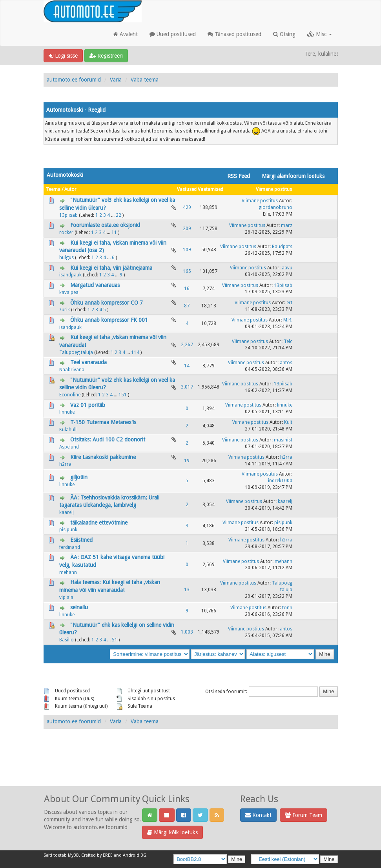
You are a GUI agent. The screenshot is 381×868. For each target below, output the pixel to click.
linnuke (67, 412)
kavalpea (69, 292)
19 (187, 461)
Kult (288, 422)
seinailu (79, 607)
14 (187, 366)
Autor (70, 189)
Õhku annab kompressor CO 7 (107, 303)
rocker (66, 232)
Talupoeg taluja (76, 352)
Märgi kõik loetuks (172, 832)
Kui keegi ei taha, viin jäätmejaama (111, 268)
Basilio (67, 640)
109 (187, 250)
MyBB (73, 855)
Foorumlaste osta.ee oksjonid (105, 225)
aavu (287, 268)
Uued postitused (173, 34)
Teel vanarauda (88, 362)
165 (187, 271)
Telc (288, 341)
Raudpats (282, 247)
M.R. (288, 320)
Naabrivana (72, 370)
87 (187, 306)
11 (114, 232)
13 (187, 590)
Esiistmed (81, 540)
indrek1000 (280, 481)
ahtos (286, 363)
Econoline (70, 395)
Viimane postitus (274, 189)
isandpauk (70, 275)
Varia (116, 80)
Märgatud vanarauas (95, 285)
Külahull (68, 430)
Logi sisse (63, 56)
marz (287, 225)
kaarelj (67, 512)
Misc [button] (320, 34)
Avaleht (125, 34)
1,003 (187, 632)
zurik (65, 310)
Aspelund (69, 447)
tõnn (287, 608)
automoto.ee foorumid (74, 80)
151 (123, 395)
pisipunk (68, 530)
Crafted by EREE (97, 855)
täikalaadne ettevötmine (99, 523)
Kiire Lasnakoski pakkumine (103, 457)
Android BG (135, 855)
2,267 (187, 345)
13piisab (68, 215)
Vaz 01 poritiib (88, 405)
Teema (53, 189)
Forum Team (304, 815)
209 (187, 229)
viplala (66, 597)
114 (135, 352)
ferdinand (70, 547)
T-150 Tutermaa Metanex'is (103, 422)
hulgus (67, 258)
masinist (283, 440)
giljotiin (79, 477)
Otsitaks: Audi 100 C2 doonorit (108, 439)
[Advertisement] (191, 766)
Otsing (284, 34)
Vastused (187, 189)
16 (187, 289)
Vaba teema (145, 80)
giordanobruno (275, 207)
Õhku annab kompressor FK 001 (109, 320)
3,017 (187, 387)
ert (289, 303)
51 (115, 640)
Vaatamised (211, 189)
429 (187, 207)
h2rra (65, 464)
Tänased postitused (234, 34)
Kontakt (258, 815)
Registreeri (106, 56)
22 (118, 215)
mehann (68, 572)
